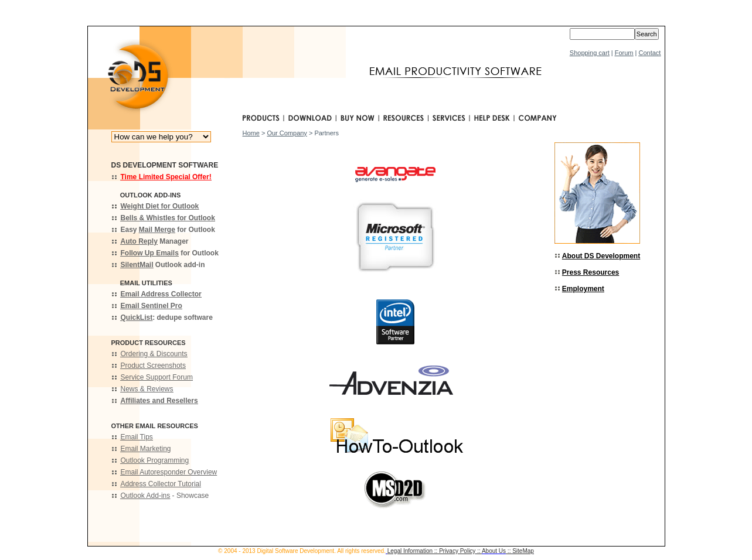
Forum (624, 53)
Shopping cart (590, 53)
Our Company (287, 133)
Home (251, 133)
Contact (649, 53)
